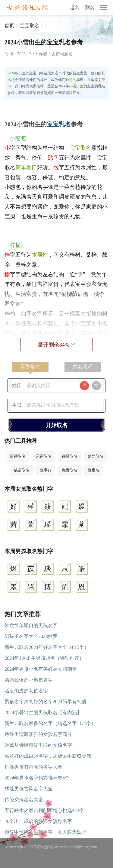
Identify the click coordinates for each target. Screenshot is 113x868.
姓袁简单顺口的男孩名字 (31, 625)
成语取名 (22, 470)
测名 (90, 7)
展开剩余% (57, 345)
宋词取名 (44, 456)
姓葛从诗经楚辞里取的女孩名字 (38, 745)
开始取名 (57, 425)
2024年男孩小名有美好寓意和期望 (41, 669)
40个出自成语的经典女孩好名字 (38, 821)
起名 (74, 7)
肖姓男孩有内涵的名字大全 (33, 767)
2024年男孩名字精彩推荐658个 (37, 778)
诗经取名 (70, 456)
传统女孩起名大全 (24, 800)
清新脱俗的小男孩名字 (29, 680)
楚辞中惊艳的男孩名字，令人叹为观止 (46, 832)
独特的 (71, 80)
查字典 (46, 470)
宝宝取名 (30, 26)
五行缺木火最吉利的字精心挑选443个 (44, 810)
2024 (11, 73)
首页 (9, 26)
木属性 (40, 255)
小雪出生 (76, 86)
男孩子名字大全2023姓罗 (31, 636)
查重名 (94, 470)
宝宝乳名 (59, 124)
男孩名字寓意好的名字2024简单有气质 (46, 702)
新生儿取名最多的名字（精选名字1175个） (50, 723)
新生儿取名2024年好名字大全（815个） (47, 647)
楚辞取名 (96, 456)
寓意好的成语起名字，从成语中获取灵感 (48, 756)
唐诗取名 (18, 456)
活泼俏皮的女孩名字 (26, 691)
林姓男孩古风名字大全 (29, 789)
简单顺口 (26, 167)
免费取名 (70, 470)
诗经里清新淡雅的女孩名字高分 (38, 734)
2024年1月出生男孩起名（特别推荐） (44, 658)
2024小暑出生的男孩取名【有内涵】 (43, 713)
